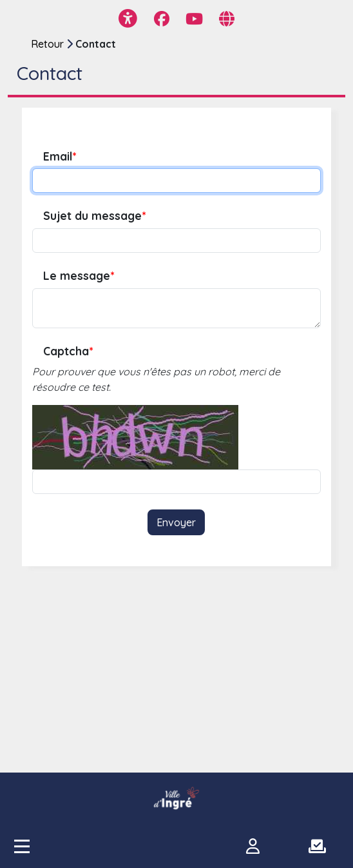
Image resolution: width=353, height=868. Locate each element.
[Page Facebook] (162, 19)
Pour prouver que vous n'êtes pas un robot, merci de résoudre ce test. (156, 379)
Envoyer (176, 522)
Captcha (68, 351)
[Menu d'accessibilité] (128, 18)
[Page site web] (227, 19)
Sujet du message (94, 216)
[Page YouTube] (194, 19)
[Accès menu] (22, 846)
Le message (79, 276)
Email (60, 156)
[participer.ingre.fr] (176, 798)
